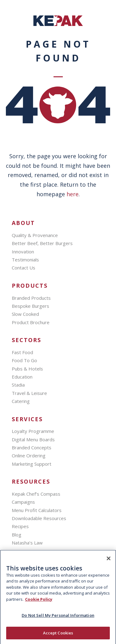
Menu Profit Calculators (37, 510)
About (23, 223)
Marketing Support (32, 464)
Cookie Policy (39, 602)
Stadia (18, 385)
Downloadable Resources (39, 518)
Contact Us (24, 268)
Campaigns (23, 502)
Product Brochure (31, 322)
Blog (17, 535)
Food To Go (24, 360)
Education (22, 377)
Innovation (23, 252)
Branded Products (31, 298)
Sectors (26, 340)
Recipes (20, 526)
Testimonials (25, 260)
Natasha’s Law (27, 543)
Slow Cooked (25, 314)
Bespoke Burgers (30, 306)
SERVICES (27, 419)
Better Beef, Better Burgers (42, 243)
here (73, 194)
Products (30, 286)
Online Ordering (29, 455)
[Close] (109, 561)
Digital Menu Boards (33, 439)
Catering (21, 401)
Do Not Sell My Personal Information (58, 618)
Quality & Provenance (35, 235)
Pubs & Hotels (27, 369)
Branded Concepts (32, 447)
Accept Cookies (58, 636)
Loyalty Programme (33, 431)
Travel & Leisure (29, 393)
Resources (31, 482)
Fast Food (22, 352)
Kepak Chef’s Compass (36, 494)
